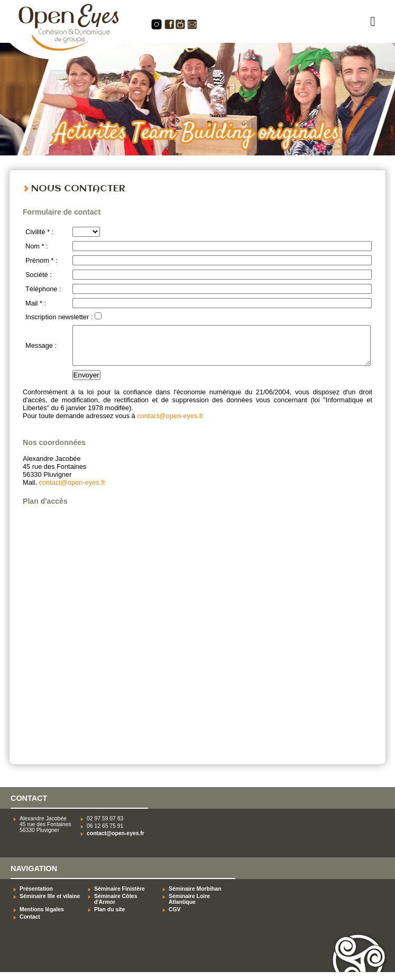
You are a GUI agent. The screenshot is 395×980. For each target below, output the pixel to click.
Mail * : (36, 303)
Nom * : (37, 246)
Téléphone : (43, 289)
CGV (175, 917)
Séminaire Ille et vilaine (50, 904)
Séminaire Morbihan (195, 897)
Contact (30, 925)
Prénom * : (41, 260)
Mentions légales (42, 917)
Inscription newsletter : (60, 317)
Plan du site (109, 917)
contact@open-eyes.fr (170, 424)
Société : (39, 275)
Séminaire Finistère (120, 897)
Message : (41, 350)
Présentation (36, 897)
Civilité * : (39, 232)
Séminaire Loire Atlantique (189, 907)
